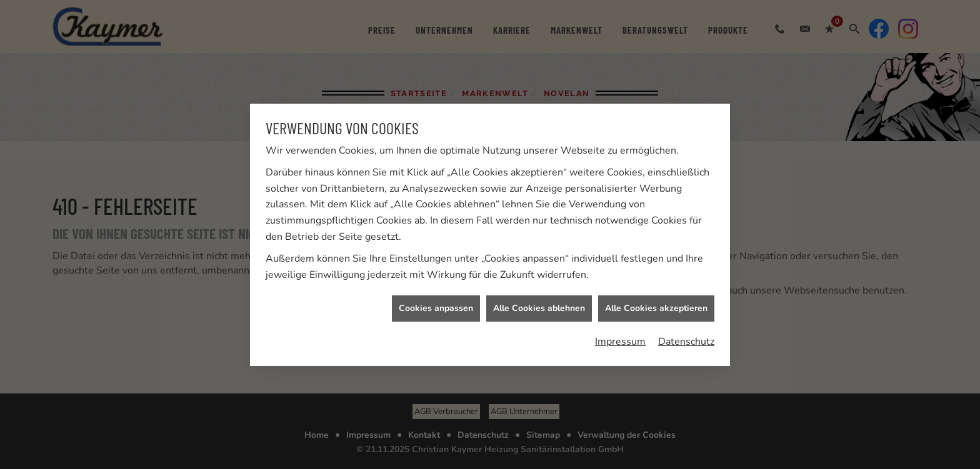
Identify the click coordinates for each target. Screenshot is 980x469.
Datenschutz (686, 341)
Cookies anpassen (436, 308)
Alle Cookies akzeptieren (656, 308)
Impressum (620, 341)
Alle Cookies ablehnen (539, 308)
